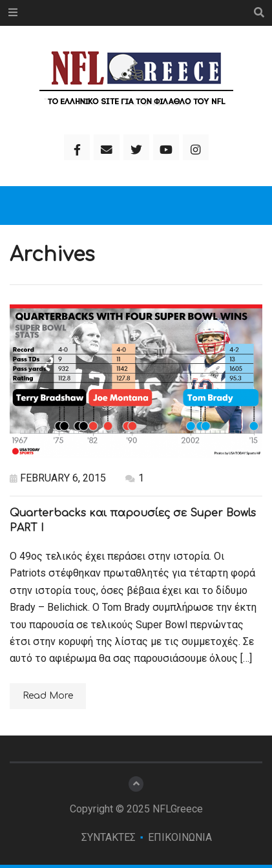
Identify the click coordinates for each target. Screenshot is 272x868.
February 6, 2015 (58, 478)
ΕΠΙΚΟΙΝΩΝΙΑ (180, 837)
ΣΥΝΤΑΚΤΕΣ (109, 837)
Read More (48, 696)
